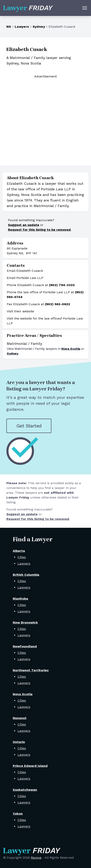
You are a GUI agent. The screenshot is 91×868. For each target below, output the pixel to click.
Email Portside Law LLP (25, 278)
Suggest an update (24, 225)
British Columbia (26, 575)
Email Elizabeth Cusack (25, 271)
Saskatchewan (25, 790)
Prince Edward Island (30, 766)
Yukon (18, 814)
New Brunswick (25, 622)
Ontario (19, 742)
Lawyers (22, 27)
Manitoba (20, 599)
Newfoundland (25, 646)
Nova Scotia (71, 349)
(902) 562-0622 (57, 304)
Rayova (36, 858)
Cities (22, 557)
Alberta (19, 551)
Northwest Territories (31, 670)
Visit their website (20, 311)
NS (9, 27)
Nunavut (20, 718)
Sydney (39, 27)
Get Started (29, 426)
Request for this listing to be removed (39, 230)
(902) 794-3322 (62, 285)
